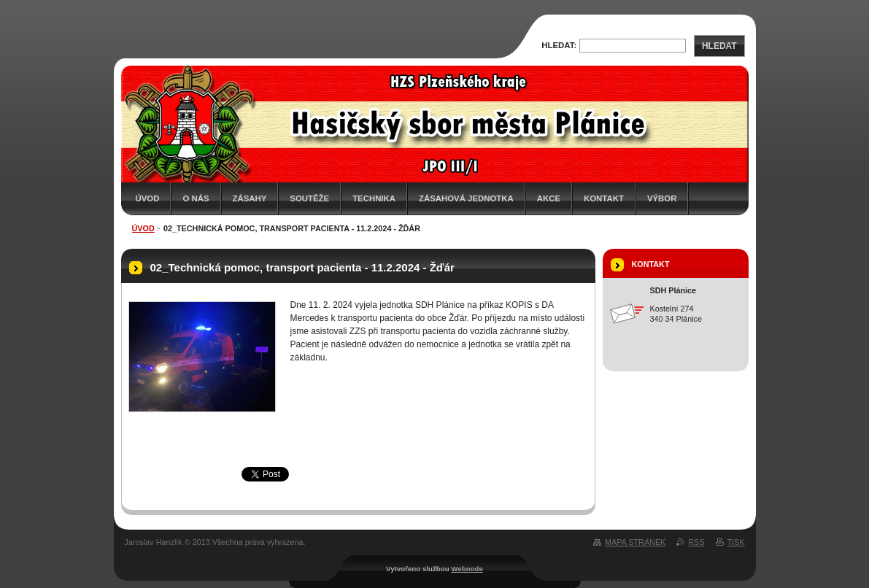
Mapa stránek (635, 542)
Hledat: (559, 45)
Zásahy (250, 198)
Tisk (736, 542)
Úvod (148, 198)
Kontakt (604, 198)
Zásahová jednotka (466, 198)
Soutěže (309, 198)
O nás (196, 198)
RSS (696, 542)
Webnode (467, 569)
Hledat (719, 46)
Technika (374, 198)
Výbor (662, 198)
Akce (549, 198)
